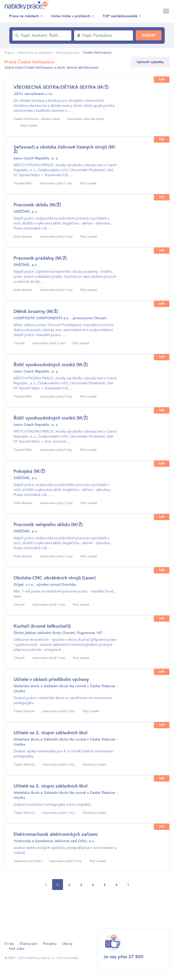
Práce (8, 53)
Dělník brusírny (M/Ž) (36, 311)
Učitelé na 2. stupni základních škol (51, 733)
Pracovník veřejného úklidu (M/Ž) (48, 525)
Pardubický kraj (67, 53)
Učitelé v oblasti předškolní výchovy (51, 679)
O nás (9, 944)
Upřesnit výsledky (150, 62)
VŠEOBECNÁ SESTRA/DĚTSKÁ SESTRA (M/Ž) (61, 87)
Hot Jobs (17, 949)
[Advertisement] (87, 909)
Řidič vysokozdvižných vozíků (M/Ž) (51, 365)
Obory (67, 944)
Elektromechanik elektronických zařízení (56, 834)
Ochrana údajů (68, 958)
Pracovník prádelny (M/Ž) (40, 258)
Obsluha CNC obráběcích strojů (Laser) (55, 578)
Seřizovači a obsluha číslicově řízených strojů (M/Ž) (65, 149)
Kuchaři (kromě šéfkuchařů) (42, 626)
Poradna (50, 944)
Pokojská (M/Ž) (29, 471)
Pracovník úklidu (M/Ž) (37, 205)
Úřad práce (28, 944)
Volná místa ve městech (34, 53)
